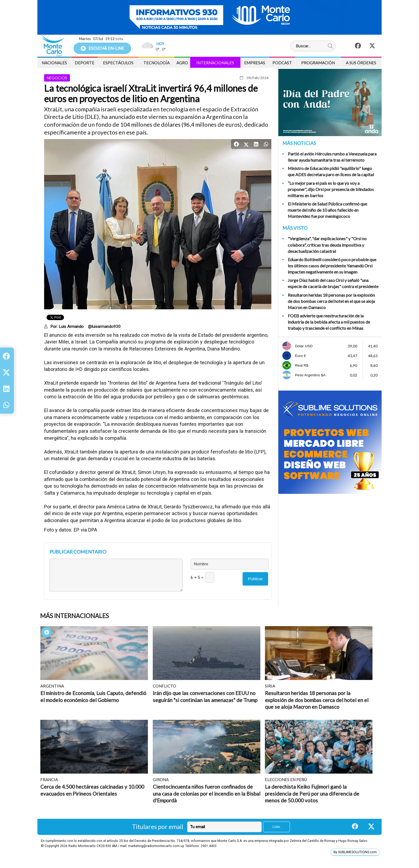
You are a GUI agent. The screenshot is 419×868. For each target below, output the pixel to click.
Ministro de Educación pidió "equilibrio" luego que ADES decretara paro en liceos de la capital (331, 171)
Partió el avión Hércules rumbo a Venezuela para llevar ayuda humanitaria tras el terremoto (332, 157)
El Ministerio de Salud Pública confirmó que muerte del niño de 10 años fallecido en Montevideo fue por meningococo (327, 210)
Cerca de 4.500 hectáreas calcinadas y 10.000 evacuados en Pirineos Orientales (92, 790)
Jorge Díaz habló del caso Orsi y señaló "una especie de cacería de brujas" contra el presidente (333, 283)
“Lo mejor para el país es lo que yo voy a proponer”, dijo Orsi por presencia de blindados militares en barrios (331, 189)
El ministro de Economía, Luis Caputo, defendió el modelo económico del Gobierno (93, 697)
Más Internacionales (74, 616)
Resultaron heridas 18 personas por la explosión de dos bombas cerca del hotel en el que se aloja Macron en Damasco (331, 301)
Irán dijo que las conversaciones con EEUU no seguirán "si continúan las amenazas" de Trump (205, 697)
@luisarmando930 (104, 327)
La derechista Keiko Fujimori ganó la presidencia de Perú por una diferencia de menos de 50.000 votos (312, 793)
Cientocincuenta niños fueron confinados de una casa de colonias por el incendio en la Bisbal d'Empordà (207, 793)
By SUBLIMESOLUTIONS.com (355, 852)
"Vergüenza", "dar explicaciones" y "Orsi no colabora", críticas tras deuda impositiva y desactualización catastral (327, 245)
